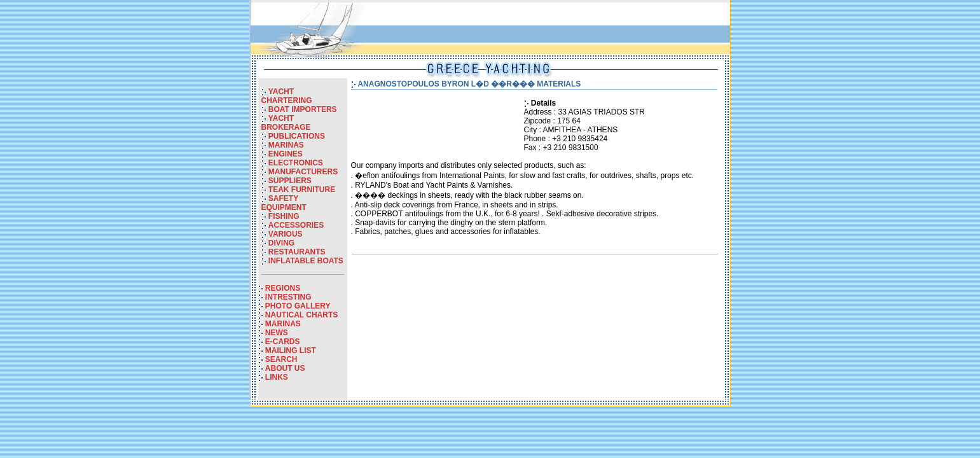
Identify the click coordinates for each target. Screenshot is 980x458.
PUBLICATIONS (297, 136)
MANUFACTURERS (303, 172)
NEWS (277, 333)
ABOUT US (285, 368)
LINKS (277, 377)
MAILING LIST (291, 350)
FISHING (284, 216)
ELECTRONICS (296, 163)
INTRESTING (288, 297)
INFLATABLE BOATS (306, 261)
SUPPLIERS (290, 181)
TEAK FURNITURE (302, 190)
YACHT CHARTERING (287, 96)
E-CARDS (283, 342)
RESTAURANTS (297, 252)
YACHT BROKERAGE (286, 123)
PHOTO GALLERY (298, 306)
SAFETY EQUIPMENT (284, 203)
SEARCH (281, 359)
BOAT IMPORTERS (303, 109)
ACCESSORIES (296, 225)
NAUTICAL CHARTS (301, 315)
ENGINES (286, 154)
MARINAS (286, 145)
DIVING (281, 243)
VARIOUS (286, 234)
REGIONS (283, 288)
